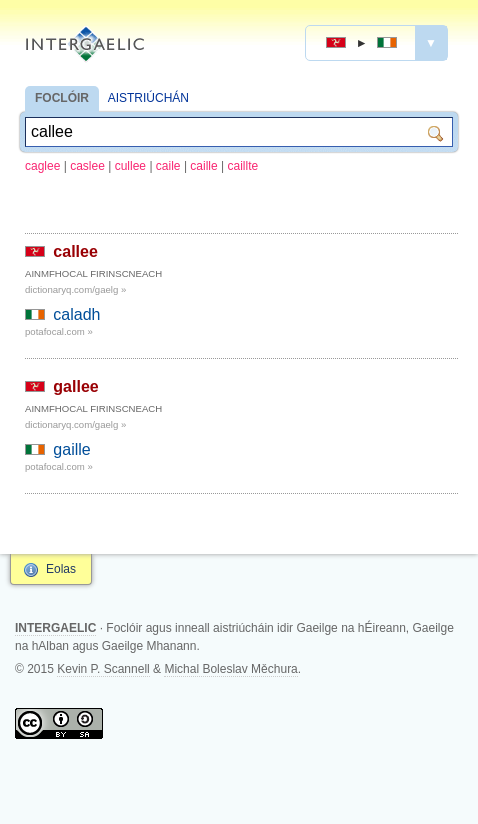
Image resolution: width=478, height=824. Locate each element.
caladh (76, 314)
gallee (75, 386)
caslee (87, 166)
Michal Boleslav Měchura (230, 669)
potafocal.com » (59, 331)
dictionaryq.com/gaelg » (75, 289)
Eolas (61, 569)
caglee (42, 166)
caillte (243, 166)
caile (168, 166)
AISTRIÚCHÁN (148, 98)
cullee (130, 166)
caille (203, 166)
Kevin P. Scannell (103, 669)
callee (75, 251)
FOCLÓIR (62, 98)
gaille (71, 449)
